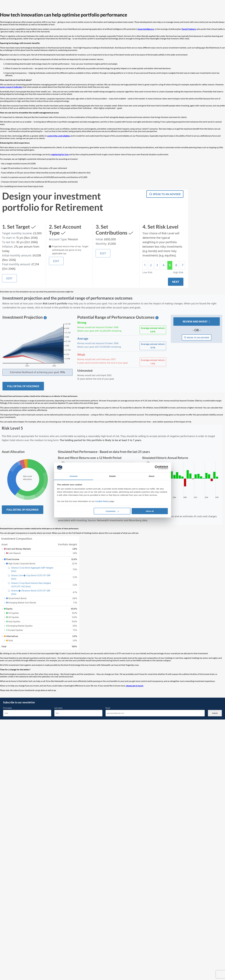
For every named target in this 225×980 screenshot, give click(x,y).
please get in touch (135, 686)
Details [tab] (113, 476)
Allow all (150, 511)
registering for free (60, 154)
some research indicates (11, 87)
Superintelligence (146, 29)
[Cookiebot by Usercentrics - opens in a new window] (157, 467)
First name (7, 708)
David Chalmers (189, 29)
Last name (58, 708)
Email (108, 708)
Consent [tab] (74, 476)
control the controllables (59, 136)
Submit (215, 713)
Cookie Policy (102, 501)
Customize (112, 511)
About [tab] (152, 476)
